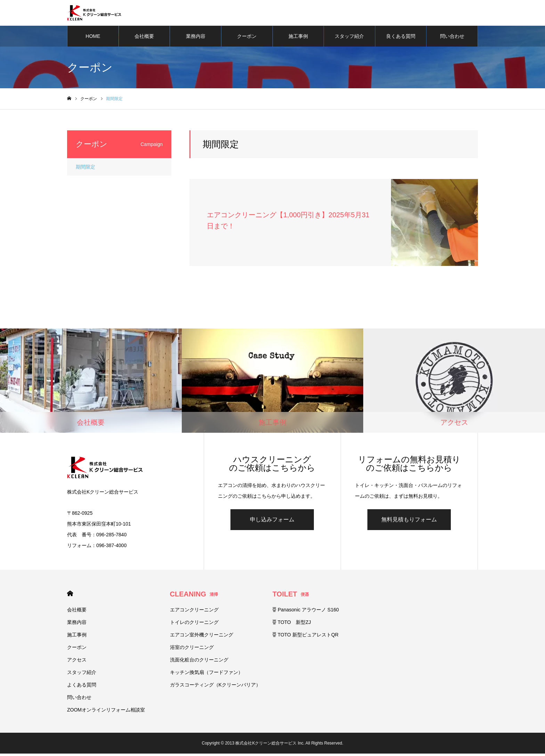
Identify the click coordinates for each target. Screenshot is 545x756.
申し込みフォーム (272, 522)
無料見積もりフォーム (409, 522)
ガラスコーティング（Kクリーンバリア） (215, 687)
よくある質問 (82, 687)
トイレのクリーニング (194, 625)
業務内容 (196, 38)
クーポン (247, 38)
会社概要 (144, 38)
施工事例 (298, 38)
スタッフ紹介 (349, 38)
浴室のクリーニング (192, 650)
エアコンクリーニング (194, 612)
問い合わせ (452, 38)
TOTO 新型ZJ (292, 625)
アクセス (77, 662)
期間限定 (86, 169)
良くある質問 (401, 38)
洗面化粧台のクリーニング (199, 662)
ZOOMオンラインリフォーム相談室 (106, 712)
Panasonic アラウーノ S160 (306, 612)
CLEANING (194, 596)
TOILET (291, 596)
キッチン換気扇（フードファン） (206, 675)
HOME (93, 38)
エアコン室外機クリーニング (202, 637)
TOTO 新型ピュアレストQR (306, 637)
